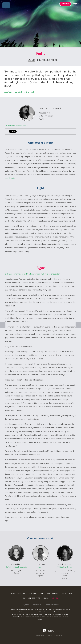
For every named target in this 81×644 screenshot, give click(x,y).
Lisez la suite (10, 178)
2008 (32, 60)
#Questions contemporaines (17, 126)
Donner (65, 4)
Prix (48, 594)
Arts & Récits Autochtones (41, 25)
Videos (64, 594)
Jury (71, 594)
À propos (46, 598)
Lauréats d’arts (15, 594)
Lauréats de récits (30, 594)
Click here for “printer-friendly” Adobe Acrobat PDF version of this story (33, 274)
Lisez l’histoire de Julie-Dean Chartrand (19, 92)
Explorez (56, 594)
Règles (42, 594)
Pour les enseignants (32, 598)
